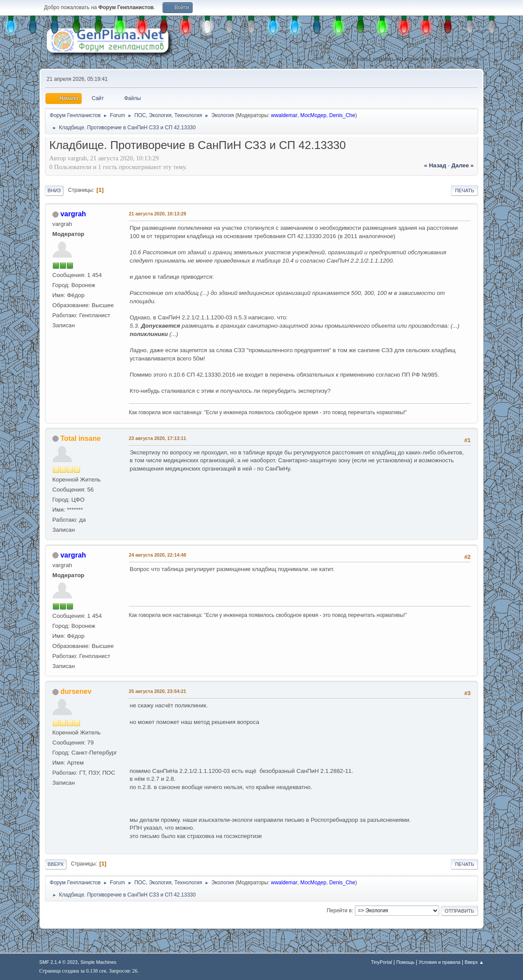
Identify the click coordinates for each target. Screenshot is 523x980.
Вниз (54, 190)
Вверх (56, 864)
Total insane (80, 438)
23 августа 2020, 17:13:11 (158, 438)
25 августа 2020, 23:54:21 (158, 691)
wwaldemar (284, 115)
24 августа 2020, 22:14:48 (158, 555)
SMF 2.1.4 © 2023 (59, 962)
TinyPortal (381, 962)
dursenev (76, 691)
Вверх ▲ (474, 962)
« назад (435, 165)
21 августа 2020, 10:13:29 (158, 214)
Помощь (405, 962)
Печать (464, 190)
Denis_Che (342, 115)
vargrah (73, 214)
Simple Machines (98, 962)
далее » (462, 165)
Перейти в (339, 911)
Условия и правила (439, 962)
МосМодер (313, 115)
